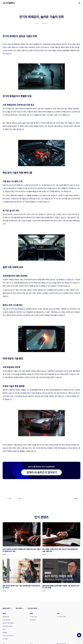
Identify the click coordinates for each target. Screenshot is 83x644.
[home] (9, 3)
